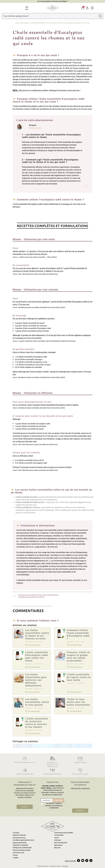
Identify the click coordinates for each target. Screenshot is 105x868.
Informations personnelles (64, 833)
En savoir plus (33, 645)
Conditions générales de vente (23, 840)
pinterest (87, 860)
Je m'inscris (58, 800)
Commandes (59, 835)
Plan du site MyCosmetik (21, 850)
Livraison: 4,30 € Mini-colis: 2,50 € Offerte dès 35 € (52, 761)
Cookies (16, 858)
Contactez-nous (18, 853)
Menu (27, 8)
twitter (83, 860)
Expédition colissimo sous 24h (25, 759)
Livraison (16, 833)
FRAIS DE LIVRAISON (20, 845)
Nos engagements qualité (52, 771)
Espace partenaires (20, 843)
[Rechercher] (49, 16)
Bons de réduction (61, 843)
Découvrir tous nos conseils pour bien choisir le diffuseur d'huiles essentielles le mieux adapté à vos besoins (38, 596)
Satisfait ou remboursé (25, 771)
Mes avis (57, 848)
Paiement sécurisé (80, 759)
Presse (15, 855)
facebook (79, 860)
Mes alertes (58, 845)
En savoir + (25, 807)
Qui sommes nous (19, 838)
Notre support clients (80, 771)
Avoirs (57, 838)
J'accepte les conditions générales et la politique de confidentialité (54, 806)
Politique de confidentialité (22, 848)
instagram (91, 860)
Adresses (58, 840)
